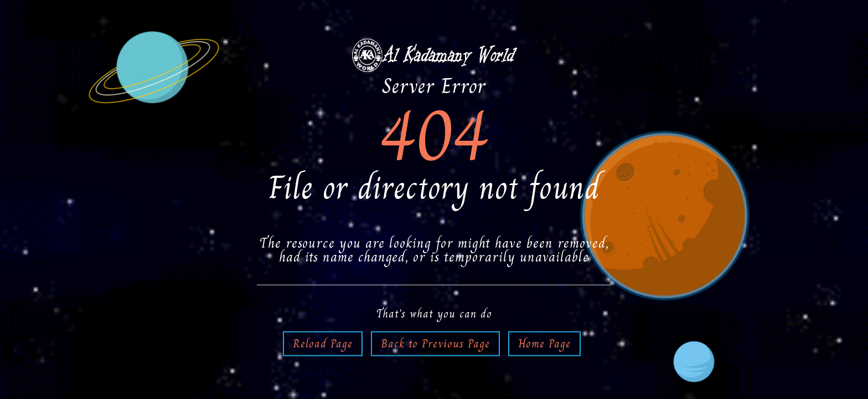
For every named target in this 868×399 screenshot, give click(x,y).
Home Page (544, 343)
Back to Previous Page (435, 343)
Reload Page (323, 343)
